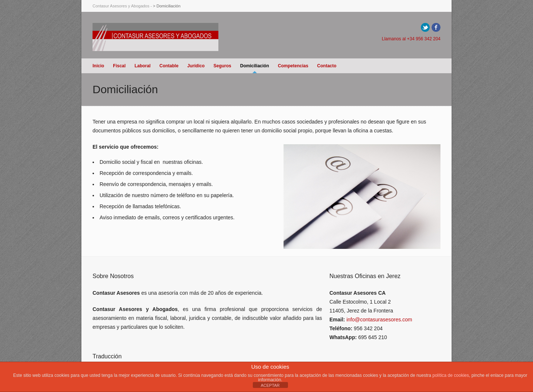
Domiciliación (255, 66)
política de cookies (451, 375)
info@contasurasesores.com (379, 320)
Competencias (293, 66)
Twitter (425, 27)
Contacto (327, 66)
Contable (169, 66)
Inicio (98, 66)
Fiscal (119, 66)
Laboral (142, 66)
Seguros (222, 66)
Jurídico (196, 66)
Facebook (436, 27)
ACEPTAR (270, 385)
